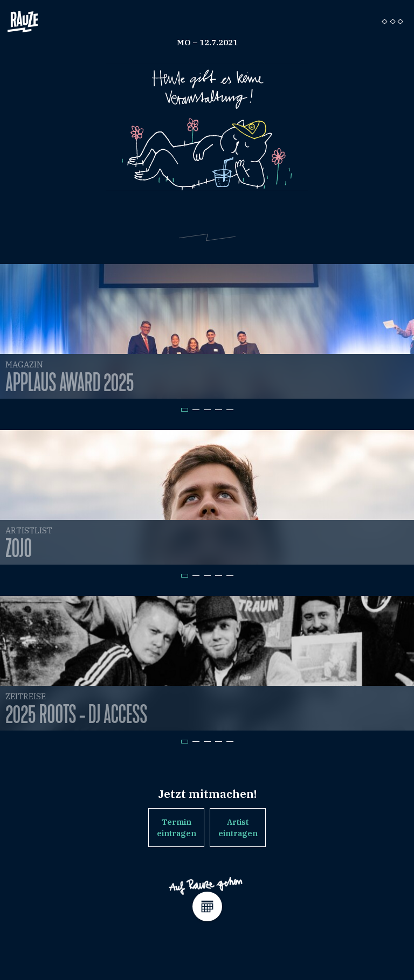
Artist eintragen (238, 828)
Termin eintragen (177, 828)
